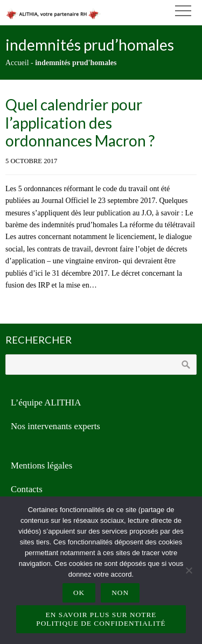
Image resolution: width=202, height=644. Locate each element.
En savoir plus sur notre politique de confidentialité (101, 619)
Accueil (17, 63)
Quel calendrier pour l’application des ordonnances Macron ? (80, 122)
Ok (79, 593)
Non (120, 593)
